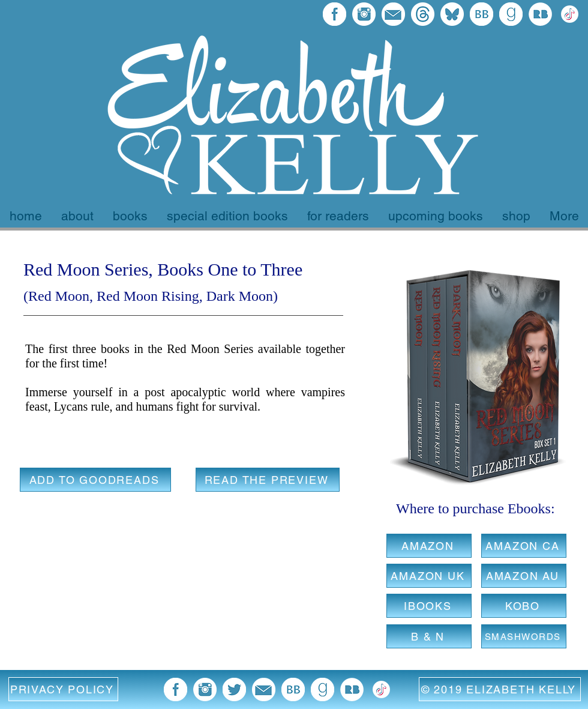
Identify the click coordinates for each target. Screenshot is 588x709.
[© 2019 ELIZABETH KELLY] (500, 689)
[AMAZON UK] (429, 576)
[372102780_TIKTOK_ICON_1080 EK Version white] (570, 14)
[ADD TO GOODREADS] (95, 480)
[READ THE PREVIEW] (268, 480)
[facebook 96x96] (334, 14)
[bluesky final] (452, 14)
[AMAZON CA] (524, 546)
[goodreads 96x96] (511, 14)
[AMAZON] (429, 546)
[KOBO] (524, 606)
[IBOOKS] (429, 606)
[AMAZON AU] (524, 576)
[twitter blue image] (234, 689)
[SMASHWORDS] (524, 636)
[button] (63, 689)
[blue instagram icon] (364, 14)
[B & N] (429, 636)
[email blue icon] (393, 14)
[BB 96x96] (481, 14)
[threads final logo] (423, 14)
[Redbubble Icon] (540, 14)
